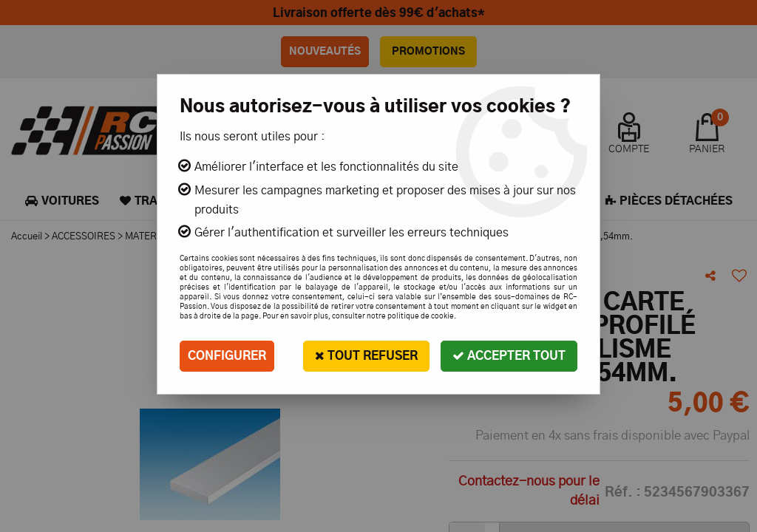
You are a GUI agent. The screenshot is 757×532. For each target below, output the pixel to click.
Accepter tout (509, 356)
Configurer (227, 356)
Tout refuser (366, 356)
